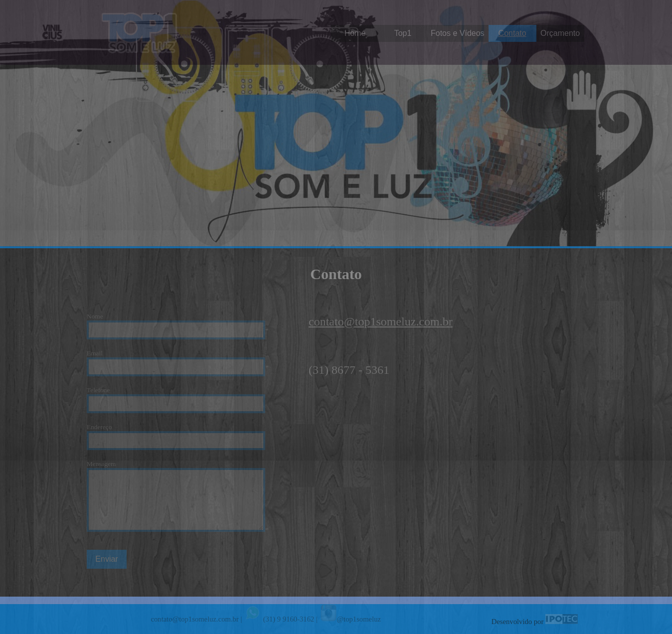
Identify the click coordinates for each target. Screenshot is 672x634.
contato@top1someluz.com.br (381, 321)
